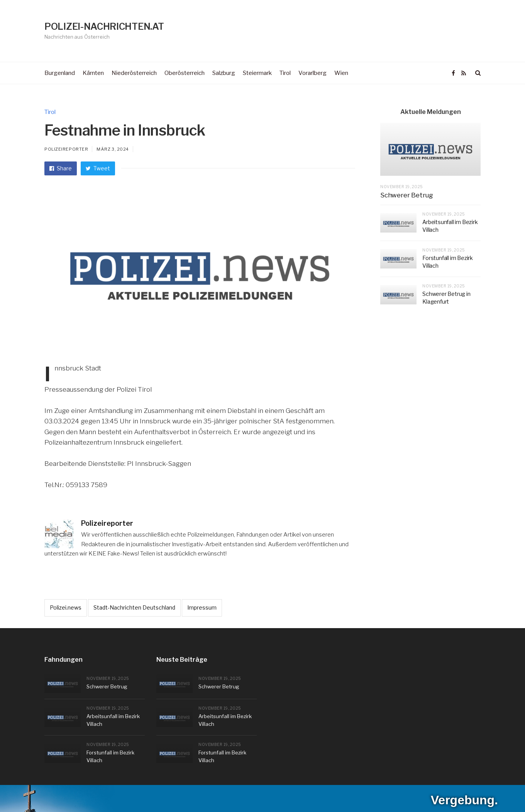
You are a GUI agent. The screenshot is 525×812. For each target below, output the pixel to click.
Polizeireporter (66, 149)
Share (61, 168)
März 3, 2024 (113, 149)
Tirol (50, 112)
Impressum (202, 607)
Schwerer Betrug (407, 195)
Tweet (98, 168)
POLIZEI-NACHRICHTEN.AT (104, 26)
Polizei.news (66, 607)
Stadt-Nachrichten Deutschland (134, 607)
